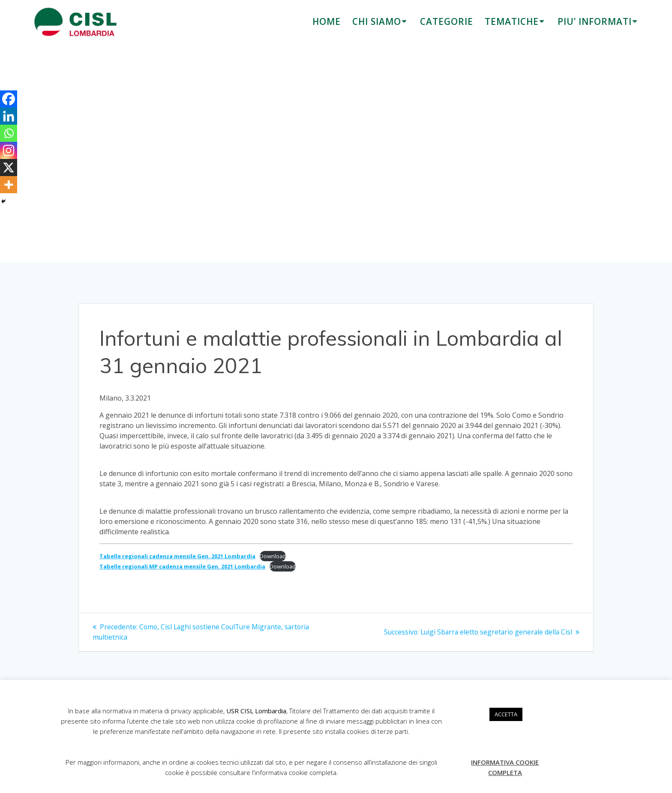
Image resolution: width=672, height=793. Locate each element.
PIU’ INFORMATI (595, 21)
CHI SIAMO (377, 21)
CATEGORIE (447, 21)
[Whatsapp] (9, 133)
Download (273, 556)
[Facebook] (9, 99)
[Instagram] (9, 150)
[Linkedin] (9, 116)
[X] (9, 168)
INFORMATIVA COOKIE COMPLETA (505, 767)
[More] (9, 185)
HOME (327, 21)
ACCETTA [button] (506, 714)
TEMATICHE (512, 21)
